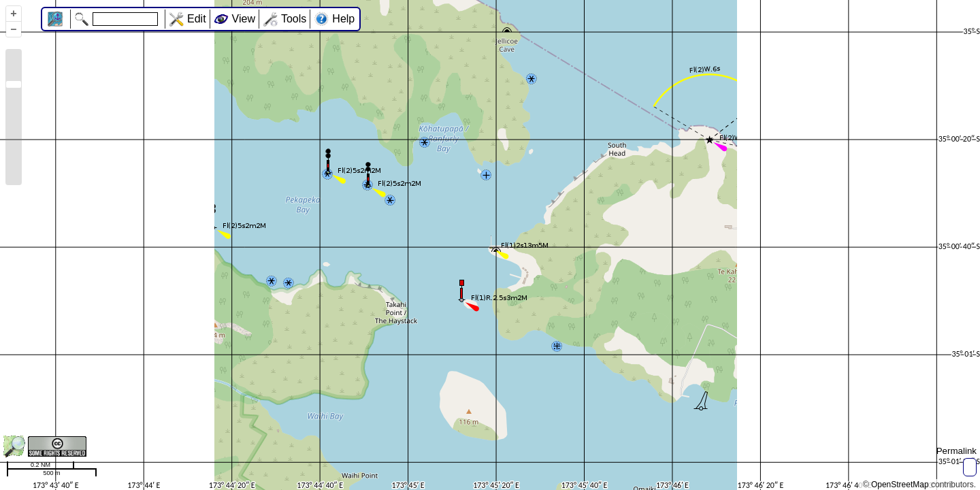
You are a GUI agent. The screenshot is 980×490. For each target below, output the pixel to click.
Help (343, 19)
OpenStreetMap (900, 485)
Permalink (957, 451)
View (244, 19)
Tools (294, 19)
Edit (197, 19)
